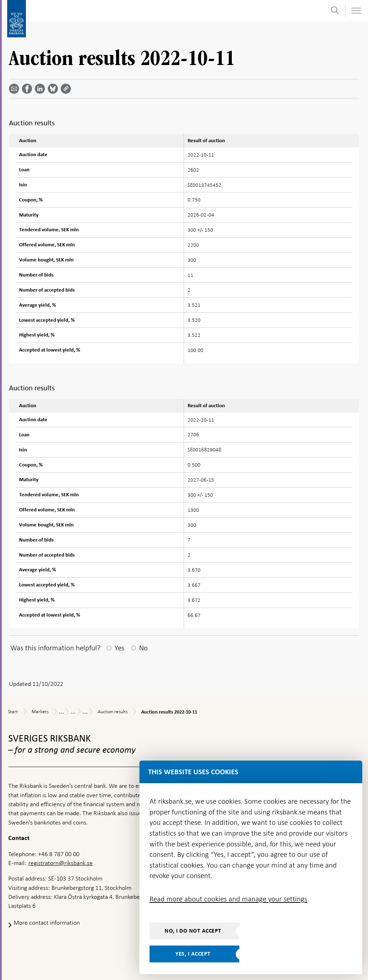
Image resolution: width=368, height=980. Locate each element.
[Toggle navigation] (356, 11)
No (143, 648)
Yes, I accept (193, 954)
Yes (119, 648)
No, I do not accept (193, 931)
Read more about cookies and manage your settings (228, 899)
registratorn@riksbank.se (61, 863)
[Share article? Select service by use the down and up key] (41, 89)
